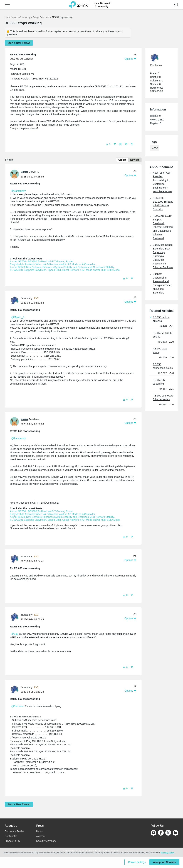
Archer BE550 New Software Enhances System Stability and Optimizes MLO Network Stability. (62, 268)
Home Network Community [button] (102, 5)
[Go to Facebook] (161, 833)
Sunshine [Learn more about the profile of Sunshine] (34, 420)
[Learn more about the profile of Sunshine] (15, 422)
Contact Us (11, 836)
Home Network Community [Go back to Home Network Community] (17, 17)
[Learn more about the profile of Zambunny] (15, 301)
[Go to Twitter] (168, 833)
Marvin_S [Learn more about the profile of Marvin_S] (34, 172)
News (39, 831)
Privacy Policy (12, 841)
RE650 (22, 69)
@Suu (15, 635)
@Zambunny (18, 192)
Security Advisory (46, 841)
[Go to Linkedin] (175, 833)
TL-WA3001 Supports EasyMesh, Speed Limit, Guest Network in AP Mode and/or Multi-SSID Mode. (65, 271)
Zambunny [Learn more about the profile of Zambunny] (27, 299)
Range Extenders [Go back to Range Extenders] (41, 17)
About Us (11, 825)
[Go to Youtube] (154, 833)
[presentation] (14, 175)
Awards (40, 836)
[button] (7, 5)
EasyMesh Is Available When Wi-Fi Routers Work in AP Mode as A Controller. (53, 265)
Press (40, 825)
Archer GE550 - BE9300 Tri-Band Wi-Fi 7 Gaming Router (42, 262)
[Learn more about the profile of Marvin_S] (15, 175)
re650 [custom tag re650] (155, 148)
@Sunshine (18, 707)
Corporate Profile (14, 831)
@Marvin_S (18, 318)
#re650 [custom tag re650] (21, 64)
